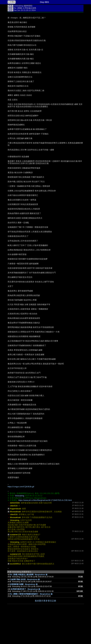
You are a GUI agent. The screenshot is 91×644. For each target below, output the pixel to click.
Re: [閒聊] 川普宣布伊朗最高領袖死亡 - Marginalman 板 (31, 626)
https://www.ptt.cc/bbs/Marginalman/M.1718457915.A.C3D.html (45, 532)
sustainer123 (15, 566)
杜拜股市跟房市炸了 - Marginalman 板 (26, 621)
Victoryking (18, 6)
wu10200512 (15, 595)
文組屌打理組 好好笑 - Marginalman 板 (25, 611)
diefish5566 (15, 534)
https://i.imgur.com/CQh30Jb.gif (21, 518)
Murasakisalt (15, 543)
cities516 (14, 537)
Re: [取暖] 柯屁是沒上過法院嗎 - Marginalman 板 (29, 606)
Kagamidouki (16, 540)
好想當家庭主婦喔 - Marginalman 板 (24, 616)
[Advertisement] (46, 29)
